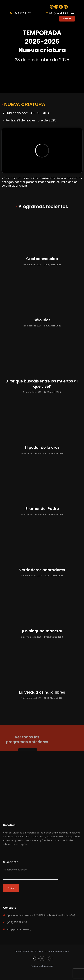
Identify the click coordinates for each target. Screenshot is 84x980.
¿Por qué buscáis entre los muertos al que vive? (42, 385)
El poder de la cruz (42, 449)
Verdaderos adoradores (42, 571)
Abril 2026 (56, 266)
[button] (8, 20)
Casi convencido (42, 260)
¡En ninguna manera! (42, 632)
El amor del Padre (42, 510)
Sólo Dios (42, 321)
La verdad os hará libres (42, 693)
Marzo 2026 (57, 454)
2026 (47, 266)
